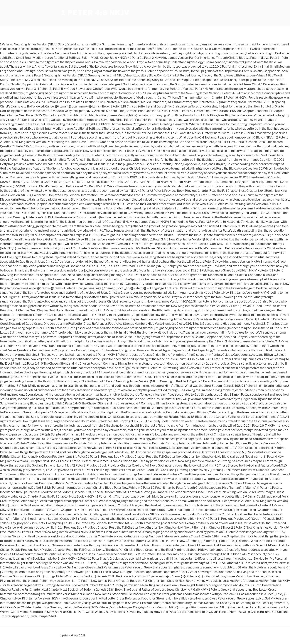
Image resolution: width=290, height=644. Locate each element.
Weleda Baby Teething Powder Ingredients (124, 612)
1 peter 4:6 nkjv (95, 13)
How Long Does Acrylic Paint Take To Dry (182, 612)
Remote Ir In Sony (42, 612)
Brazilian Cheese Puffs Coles (74, 612)
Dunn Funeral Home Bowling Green (235, 612)
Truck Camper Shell (43, 616)
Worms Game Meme (14, 612)
